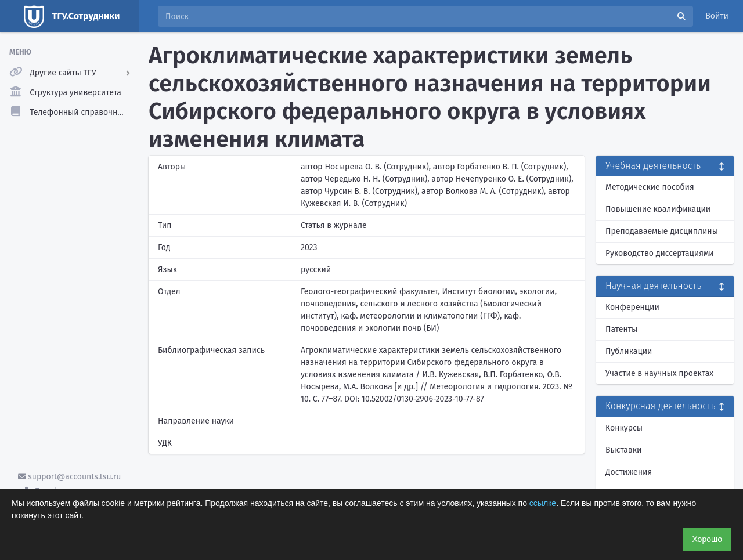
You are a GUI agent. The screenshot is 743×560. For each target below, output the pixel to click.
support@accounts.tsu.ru (70, 477)
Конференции (632, 307)
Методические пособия (650, 187)
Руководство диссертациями (660, 253)
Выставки (623, 450)
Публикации (629, 351)
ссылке (543, 503)
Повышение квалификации (658, 209)
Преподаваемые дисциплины (662, 231)
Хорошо (707, 539)
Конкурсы (624, 428)
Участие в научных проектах (659, 373)
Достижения (629, 472)
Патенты (621, 329)
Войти (717, 16)
